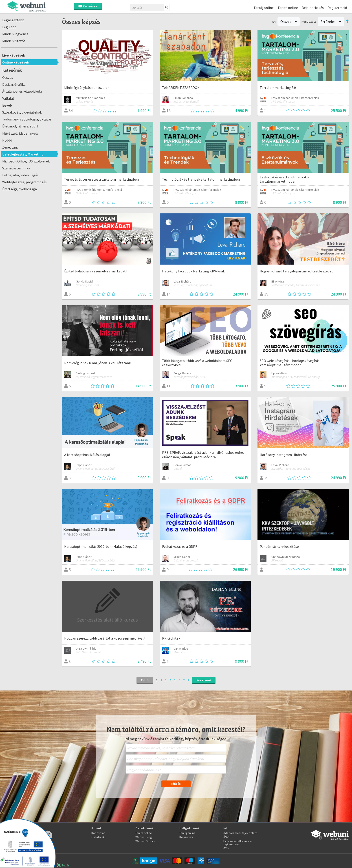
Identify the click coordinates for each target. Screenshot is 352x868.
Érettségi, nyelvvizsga (20, 189)
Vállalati (9, 98)
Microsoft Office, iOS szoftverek (26, 161)
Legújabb (9, 27)
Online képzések (16, 62)
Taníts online (288, 8)
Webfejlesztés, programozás (24, 182)
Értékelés (331, 22)
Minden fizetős (14, 41)
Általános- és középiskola (22, 91)
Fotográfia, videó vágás (20, 175)
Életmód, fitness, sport (20, 126)
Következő (204, 680)
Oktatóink (98, 837)
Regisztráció (337, 8)
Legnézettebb (13, 20)
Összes (8, 77)
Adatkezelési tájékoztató (240, 833)
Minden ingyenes (15, 34)
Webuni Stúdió (145, 841)
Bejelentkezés (313, 8)
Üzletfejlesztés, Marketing (23, 154)
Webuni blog (144, 837)
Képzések (88, 6)
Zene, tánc (10, 147)
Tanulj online (264, 8)
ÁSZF (227, 837)
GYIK (226, 848)
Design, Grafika (14, 84)
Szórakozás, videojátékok (22, 112)
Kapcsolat (98, 833)
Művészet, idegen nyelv (20, 133)
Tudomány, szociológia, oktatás (27, 119)
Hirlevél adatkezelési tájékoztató (238, 843)
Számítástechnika (16, 168)
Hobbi (7, 140)
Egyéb (7, 105)
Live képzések (14, 55)
